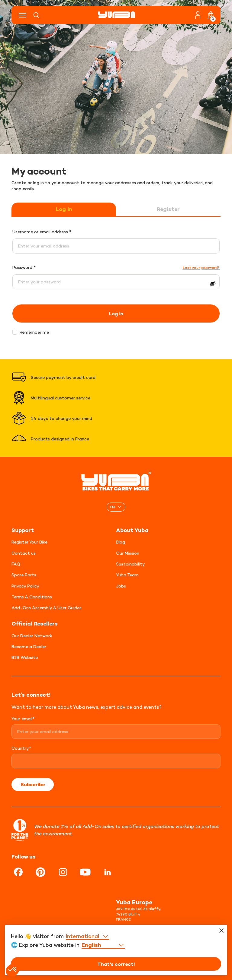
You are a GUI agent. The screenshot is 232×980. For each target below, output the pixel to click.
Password (24, 267)
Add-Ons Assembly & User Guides (47, 608)
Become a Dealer (29, 646)
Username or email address (42, 232)
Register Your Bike (29, 542)
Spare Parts (24, 575)
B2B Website (25, 657)
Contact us (24, 553)
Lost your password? (201, 268)
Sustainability (130, 564)
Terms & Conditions (32, 597)
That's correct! (116, 964)
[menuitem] (116, 507)
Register (168, 209)
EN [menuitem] (112, 507)
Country (21, 748)
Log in (64, 209)
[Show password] (213, 284)
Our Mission (128, 553)
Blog (121, 542)
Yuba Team (127, 575)
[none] (116, 507)
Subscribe (33, 784)
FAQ (16, 564)
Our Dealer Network (32, 636)
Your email (23, 718)
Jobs (121, 586)
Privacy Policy (25, 586)
